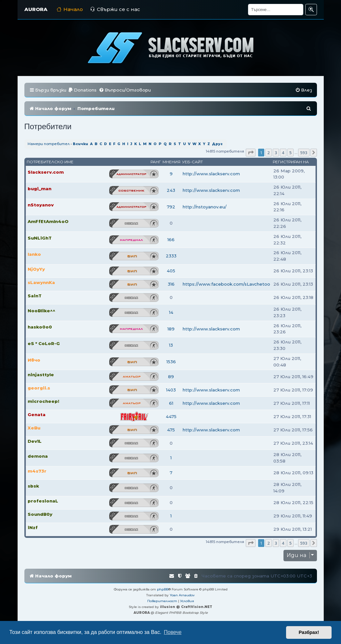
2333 (171, 256)
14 (171, 312)
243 (171, 190)
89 (171, 377)
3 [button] (276, 153)
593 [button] (304, 153)
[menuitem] (82, 90)
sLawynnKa (41, 282)
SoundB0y (40, 514)
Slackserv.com (46, 172)
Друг (217, 144)
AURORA (36, 9)
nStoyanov (41, 205)
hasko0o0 (40, 327)
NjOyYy (36, 269)
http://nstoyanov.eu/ (205, 207)
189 (171, 329)
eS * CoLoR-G (44, 343)
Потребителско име (50, 162)
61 (171, 403)
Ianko (34, 254)
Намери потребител (49, 144)
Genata (37, 415)
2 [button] (268, 153)
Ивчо (34, 360)
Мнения (171, 162)
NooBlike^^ (41, 311)
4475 (171, 416)
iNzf (33, 527)
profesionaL (43, 501)
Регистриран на (291, 162)
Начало (70, 9)
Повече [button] (173, 632)
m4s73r (37, 471)
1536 (171, 362)
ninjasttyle (41, 375)
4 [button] (283, 153)
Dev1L (35, 441)
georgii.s (39, 388)
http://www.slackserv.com (211, 174)
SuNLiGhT (40, 238)
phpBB (163, 589)
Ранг (156, 162)
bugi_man (39, 189)
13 (171, 345)
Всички (80, 144)
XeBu (34, 428)
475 (171, 430)
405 (171, 271)
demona (38, 456)
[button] (251, 153)
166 (171, 240)
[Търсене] (276, 10)
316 (171, 284)
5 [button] (290, 153)
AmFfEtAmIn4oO (48, 221)
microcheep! (43, 401)
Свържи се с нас (115, 9)
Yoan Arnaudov (182, 595)
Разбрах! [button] (309, 632)
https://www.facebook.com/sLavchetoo (226, 284)
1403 (171, 390)
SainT (35, 296)
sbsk (33, 486)
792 (171, 207)
